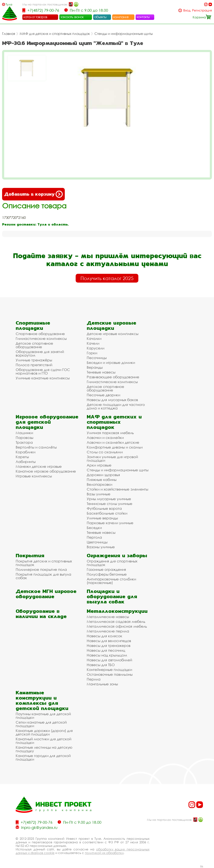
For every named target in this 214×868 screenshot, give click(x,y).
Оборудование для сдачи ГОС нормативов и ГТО (43, 371)
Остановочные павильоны (110, 674)
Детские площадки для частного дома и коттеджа (116, 406)
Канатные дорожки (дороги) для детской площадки (44, 732)
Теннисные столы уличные (110, 504)
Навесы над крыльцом (107, 655)
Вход (187, 10)
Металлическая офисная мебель (117, 626)
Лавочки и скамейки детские (113, 442)
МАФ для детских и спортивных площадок (55, 34)
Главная (9, 34)
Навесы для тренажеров (109, 646)
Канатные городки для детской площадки (43, 757)
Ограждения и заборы (117, 555)
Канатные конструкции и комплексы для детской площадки (42, 700)
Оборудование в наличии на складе (41, 614)
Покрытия (30, 555)
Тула (9, 4)
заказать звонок (72, 17)
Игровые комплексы (34, 476)
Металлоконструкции (117, 611)
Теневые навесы (101, 372)
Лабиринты (26, 462)
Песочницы (97, 358)
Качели (93, 343)
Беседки (94, 528)
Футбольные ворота (104, 508)
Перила (94, 679)
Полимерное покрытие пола (41, 569)
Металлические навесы (108, 617)
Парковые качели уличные (110, 523)
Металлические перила (108, 631)
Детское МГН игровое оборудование (46, 594)
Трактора (24, 442)
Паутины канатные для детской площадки (43, 716)
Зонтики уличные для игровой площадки (112, 459)
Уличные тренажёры (34, 360)
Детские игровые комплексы (113, 334)
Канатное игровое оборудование (46, 471)
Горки (92, 353)
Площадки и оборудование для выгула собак (112, 596)
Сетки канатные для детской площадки (41, 724)
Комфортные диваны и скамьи (115, 447)
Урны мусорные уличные (109, 499)
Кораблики (25, 452)
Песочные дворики (103, 395)
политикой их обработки (104, 853)
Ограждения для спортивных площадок (112, 563)
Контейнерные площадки (109, 670)
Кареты (22, 457)
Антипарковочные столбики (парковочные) (111, 581)
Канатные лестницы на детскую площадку (44, 749)
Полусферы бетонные (107, 574)
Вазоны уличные (101, 547)
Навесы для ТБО (101, 665)
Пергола (94, 537)
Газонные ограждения (106, 569)
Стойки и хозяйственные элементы (117, 489)
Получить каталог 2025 (107, 278)
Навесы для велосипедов (109, 641)
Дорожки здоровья (103, 475)
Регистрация (202, 10)
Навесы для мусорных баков (112, 400)
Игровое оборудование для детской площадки (47, 422)
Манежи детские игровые (39, 466)
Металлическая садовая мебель (116, 621)
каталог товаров (35, 17)
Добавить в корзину (33, 194)
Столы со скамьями (105, 452)
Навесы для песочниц (106, 650)
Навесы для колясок (104, 636)
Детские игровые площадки (111, 325)
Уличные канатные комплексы (43, 378)
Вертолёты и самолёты (36, 447)
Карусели (96, 348)
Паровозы (24, 438)
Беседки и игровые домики (111, 363)
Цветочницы (97, 542)
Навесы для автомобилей (109, 660)
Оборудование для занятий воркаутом (40, 353)
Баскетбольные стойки (107, 513)
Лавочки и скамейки (105, 438)
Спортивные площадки (33, 325)
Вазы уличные (99, 494)
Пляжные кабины (102, 480)
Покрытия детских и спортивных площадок (44, 563)
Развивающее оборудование (113, 377)
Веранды (95, 367)
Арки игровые (99, 465)
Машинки (24, 433)
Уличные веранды (102, 518)
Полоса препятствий (34, 365)
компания (121, 17)
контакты (143, 17)
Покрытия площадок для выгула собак (43, 576)
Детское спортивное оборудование (34, 345)
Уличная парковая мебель (110, 433)
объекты (100, 17)
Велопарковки (99, 484)
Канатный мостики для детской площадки (43, 741)
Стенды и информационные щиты (124, 34)
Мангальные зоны (102, 684)
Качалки (94, 338)
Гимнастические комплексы (41, 338)
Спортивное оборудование (40, 334)
